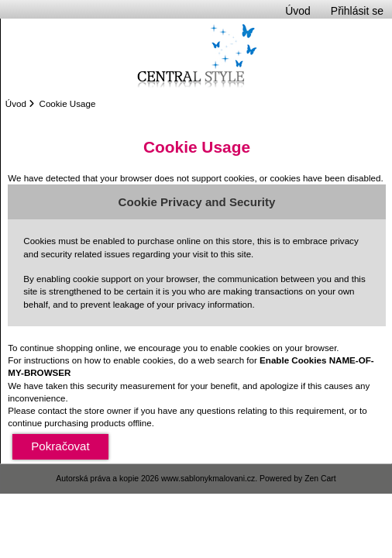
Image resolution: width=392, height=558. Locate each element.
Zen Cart (320, 479)
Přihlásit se (357, 11)
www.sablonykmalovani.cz (208, 479)
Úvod (297, 11)
